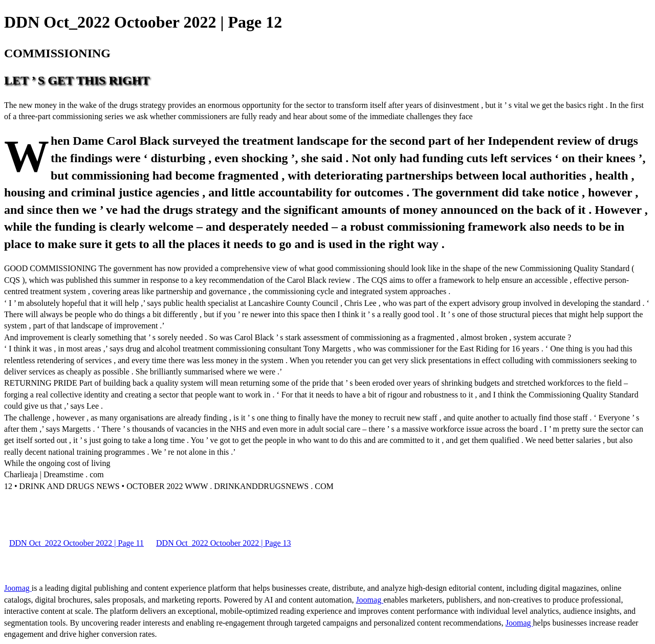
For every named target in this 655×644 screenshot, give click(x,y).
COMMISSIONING (57, 53)
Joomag (18, 588)
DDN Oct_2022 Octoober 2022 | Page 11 (77, 543)
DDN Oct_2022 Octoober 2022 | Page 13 (224, 543)
